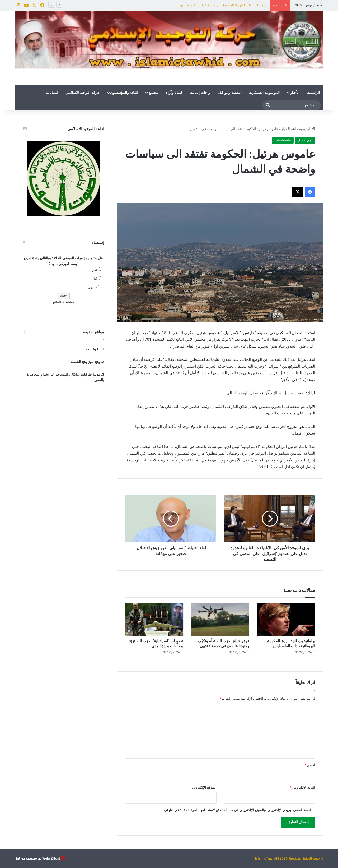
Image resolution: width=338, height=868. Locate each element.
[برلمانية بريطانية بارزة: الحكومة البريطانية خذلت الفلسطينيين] (286, 620)
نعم (95, 270)
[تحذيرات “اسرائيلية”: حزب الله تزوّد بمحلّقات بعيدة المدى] (154, 620)
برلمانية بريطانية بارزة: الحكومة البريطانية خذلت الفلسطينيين (224, 5)
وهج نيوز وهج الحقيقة (85, 362)
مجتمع (153, 93)
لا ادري (92, 287)
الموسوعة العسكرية (264, 93)
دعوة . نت (93, 349)
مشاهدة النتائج (63, 302)
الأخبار (295, 93)
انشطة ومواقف (229, 93)
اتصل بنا (52, 93)
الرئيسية (313, 93)
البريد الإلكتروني (303, 788)
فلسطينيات (283, 140)
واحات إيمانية (200, 93)
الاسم (310, 765)
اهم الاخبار (289, 129)
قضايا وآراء (174, 93)
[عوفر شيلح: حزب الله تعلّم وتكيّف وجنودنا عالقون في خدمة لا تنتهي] (220, 620)
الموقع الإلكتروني (204, 788)
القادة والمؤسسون (124, 93)
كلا (95, 278)
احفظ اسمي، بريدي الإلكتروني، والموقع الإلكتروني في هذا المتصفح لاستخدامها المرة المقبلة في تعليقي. (237, 810)
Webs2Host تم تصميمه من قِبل (37, 858)
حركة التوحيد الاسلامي (83, 93)
